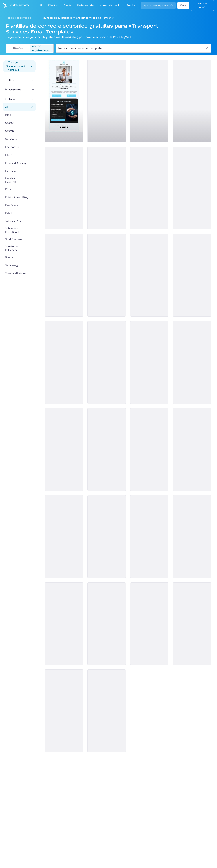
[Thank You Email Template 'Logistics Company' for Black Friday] (64, 624)
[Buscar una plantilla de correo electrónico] (131, 48)
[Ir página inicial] (15, 5)
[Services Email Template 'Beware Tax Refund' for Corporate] (107, 188)
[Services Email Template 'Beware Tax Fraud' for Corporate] (149, 188)
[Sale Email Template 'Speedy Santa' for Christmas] (192, 449)
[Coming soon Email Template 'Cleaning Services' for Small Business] (107, 711)
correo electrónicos (41, 48)
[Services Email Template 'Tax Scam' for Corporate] (64, 275)
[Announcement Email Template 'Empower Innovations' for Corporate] (192, 275)
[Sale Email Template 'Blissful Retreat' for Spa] (107, 101)
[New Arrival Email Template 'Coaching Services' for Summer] (64, 711)
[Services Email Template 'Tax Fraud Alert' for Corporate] (149, 275)
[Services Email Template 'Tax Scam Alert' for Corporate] (107, 275)
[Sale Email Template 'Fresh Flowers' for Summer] (107, 537)
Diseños (18, 48)
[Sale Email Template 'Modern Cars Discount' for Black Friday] (149, 624)
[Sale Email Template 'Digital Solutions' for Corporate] (64, 449)
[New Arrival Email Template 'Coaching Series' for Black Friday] (107, 362)
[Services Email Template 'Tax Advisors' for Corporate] (192, 188)
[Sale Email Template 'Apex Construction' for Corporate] (149, 362)
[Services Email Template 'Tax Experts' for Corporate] (149, 101)
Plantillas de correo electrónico (20, 18)
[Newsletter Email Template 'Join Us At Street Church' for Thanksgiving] (107, 449)
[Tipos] (33, 80)
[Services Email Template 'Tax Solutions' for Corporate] (192, 101)
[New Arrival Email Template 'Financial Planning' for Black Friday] (192, 537)
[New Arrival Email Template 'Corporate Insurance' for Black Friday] (149, 537)
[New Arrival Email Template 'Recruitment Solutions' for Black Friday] (64, 537)
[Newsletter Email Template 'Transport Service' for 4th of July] (64, 362)
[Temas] (33, 99)
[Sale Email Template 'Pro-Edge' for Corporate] (192, 362)
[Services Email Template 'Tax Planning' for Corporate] (64, 101)
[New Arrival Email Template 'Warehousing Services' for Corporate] (107, 624)
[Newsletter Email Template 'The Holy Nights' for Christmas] (149, 449)
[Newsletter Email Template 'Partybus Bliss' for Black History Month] (64, 188)
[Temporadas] (33, 90)
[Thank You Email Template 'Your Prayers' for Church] (192, 624)
